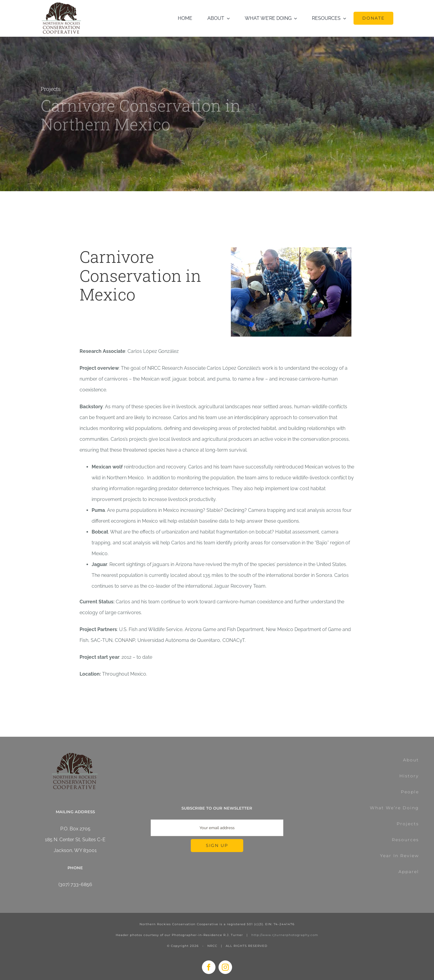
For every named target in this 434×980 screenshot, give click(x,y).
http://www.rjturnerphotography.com (285, 935)
